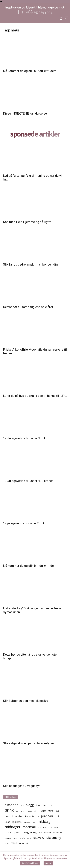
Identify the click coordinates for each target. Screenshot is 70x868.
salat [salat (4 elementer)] (40, 833)
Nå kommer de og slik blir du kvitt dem (30, 71)
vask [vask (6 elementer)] (22, 843)
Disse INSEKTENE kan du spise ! (26, 114)
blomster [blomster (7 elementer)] (41, 805)
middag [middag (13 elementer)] (44, 821)
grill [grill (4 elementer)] (35, 811)
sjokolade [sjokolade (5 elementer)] (57, 833)
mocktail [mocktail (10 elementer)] (29, 827)
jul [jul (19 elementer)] (58, 816)
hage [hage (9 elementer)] (42, 810)
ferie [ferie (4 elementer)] (22, 811)
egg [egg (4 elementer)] (17, 811)
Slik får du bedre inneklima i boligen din (30, 264)
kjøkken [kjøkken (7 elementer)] (17, 822)
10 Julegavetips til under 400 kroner (28, 481)
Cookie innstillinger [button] (30, 863)
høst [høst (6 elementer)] (7, 816)
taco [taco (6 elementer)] (15, 838)
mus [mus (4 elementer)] (40, 828)
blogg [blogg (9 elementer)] (30, 805)
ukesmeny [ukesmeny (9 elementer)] (54, 838)
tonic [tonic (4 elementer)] (29, 838)
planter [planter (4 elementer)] (17, 833)
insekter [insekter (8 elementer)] (17, 816)
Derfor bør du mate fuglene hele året (28, 307)
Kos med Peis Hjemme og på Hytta (27, 222)
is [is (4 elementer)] (39, 817)
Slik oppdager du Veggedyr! (22, 786)
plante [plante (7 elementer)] (9, 832)
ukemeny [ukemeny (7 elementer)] (39, 838)
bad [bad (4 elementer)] (22, 805)
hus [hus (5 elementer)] (57, 811)
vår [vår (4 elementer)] (27, 843)
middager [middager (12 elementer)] (13, 827)
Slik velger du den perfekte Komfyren (28, 743)
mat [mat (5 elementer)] (34, 822)
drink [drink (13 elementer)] (9, 810)
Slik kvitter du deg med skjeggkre (26, 701)
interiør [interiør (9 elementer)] (30, 816)
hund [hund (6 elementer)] (51, 811)
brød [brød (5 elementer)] (51, 805)
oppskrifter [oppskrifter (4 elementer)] (56, 828)
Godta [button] (48, 863)
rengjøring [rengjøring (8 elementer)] (29, 832)
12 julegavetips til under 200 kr (24, 523)
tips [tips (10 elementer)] (22, 838)
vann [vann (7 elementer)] (14, 843)
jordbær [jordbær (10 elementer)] (47, 816)
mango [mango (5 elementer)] (27, 822)
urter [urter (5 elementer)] (7, 843)
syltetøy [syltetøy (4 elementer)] (8, 838)
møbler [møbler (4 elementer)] (46, 828)
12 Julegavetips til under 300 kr (25, 438)
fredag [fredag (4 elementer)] (29, 811)
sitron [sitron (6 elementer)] (47, 832)
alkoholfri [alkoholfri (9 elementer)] (12, 805)
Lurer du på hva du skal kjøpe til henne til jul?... (35, 396)
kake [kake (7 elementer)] (8, 822)
